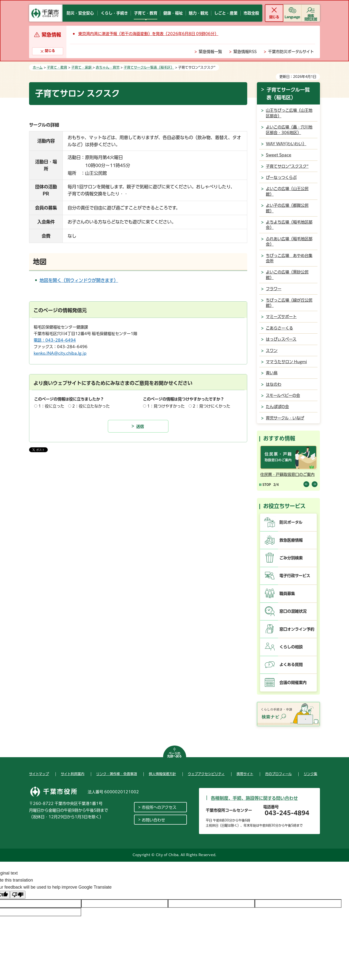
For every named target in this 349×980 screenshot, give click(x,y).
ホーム (38, 67)
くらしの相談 (291, 647)
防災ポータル (291, 522)
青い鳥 (272, 373)
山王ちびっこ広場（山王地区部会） (289, 113)
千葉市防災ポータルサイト (291, 52)
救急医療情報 (291, 540)
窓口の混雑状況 (293, 611)
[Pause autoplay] (265, 485)
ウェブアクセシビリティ (206, 774)
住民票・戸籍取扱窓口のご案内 (287, 474)
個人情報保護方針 (162, 774)
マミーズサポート (281, 317)
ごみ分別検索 (291, 558)
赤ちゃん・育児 (108, 67)
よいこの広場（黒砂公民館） (287, 275)
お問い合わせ (153, 820)
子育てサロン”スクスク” (287, 166)
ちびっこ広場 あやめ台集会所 (289, 258)
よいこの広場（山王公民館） (287, 191)
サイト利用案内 (73, 774)
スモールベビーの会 (283, 395)
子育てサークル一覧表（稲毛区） (149, 67)
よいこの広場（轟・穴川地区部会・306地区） (289, 130)
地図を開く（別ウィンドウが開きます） (79, 280)
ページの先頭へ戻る (174, 755)
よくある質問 (291, 665)
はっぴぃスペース (281, 339)
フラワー (274, 289)
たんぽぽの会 (277, 407)
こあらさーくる (279, 328)
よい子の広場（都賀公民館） (287, 208)
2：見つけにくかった (211, 406)
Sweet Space (279, 155)
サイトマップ (39, 774)
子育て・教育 (57, 67)
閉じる (274, 17)
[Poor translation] (18, 895)
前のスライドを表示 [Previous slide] (306, 484)
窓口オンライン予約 (297, 629)
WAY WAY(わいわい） (286, 144)
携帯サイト (245, 774)
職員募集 (287, 594)
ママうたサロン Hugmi (286, 362)
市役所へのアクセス (159, 807)
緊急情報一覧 (210, 52)
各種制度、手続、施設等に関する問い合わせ (254, 798)
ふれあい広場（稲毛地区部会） (289, 241)
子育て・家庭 (82, 67)
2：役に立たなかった (91, 406)
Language (292, 17)
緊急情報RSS (245, 52)
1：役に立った (51, 406)
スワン (272, 351)
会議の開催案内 (293, 683)
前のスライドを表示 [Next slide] (315, 484)
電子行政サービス (295, 576)
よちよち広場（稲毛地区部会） (289, 225)
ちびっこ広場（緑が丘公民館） (289, 303)
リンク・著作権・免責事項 (117, 774)
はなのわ (274, 384)
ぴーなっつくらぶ (281, 177)
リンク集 (310, 774)
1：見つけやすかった (166, 406)
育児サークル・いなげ (285, 418)
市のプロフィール (278, 774)
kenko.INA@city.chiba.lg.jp (60, 353)
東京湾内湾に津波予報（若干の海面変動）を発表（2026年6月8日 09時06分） (148, 34)
